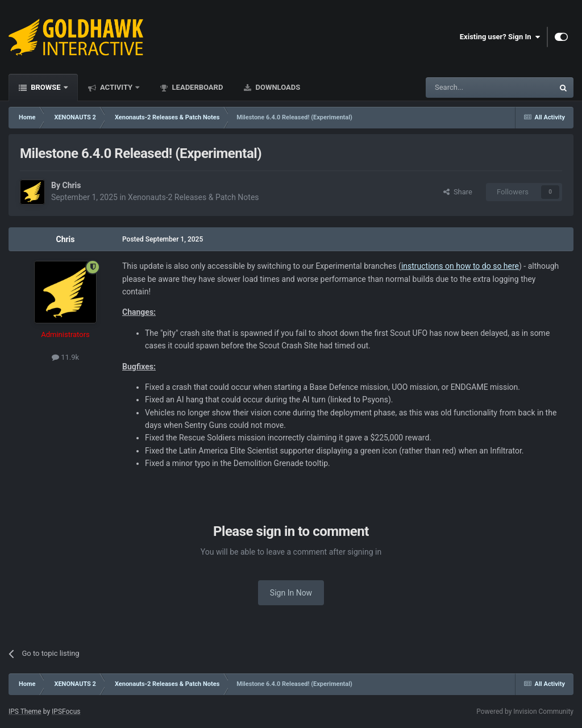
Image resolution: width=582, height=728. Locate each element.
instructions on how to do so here (460, 266)
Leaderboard (196, 87)
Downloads (277, 87)
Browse (46, 87)
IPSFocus (66, 712)
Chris (71, 185)
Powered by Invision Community (525, 712)
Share (458, 192)
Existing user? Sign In (500, 37)
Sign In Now (291, 593)
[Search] (463, 88)
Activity (117, 87)
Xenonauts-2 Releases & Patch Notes (194, 197)
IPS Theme (25, 712)
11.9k (65, 357)
